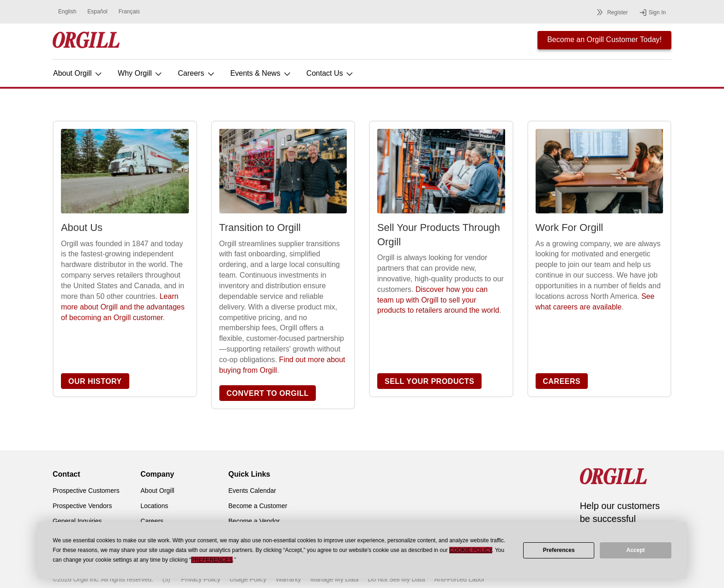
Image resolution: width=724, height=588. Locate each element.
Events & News (261, 73)
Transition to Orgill (260, 227)
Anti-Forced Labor (459, 579)
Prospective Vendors (82, 506)
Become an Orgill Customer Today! (604, 39)
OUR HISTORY (95, 381)
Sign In (652, 12)
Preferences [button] (212, 560)
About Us (82, 227)
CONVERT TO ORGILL (268, 393)
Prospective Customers (86, 491)
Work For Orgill (570, 227)
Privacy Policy (201, 579)
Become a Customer (258, 506)
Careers (196, 73)
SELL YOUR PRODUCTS (429, 381)
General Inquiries (77, 521)
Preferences (559, 550)
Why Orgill (140, 73)
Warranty (288, 579)
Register (611, 12)
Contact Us (331, 73)
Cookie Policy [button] (471, 550)
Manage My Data (334, 579)
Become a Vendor (254, 521)
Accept (636, 550)
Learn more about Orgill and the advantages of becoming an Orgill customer (123, 307)
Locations (154, 506)
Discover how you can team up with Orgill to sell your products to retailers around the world (438, 300)
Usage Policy (248, 579)
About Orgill (78, 73)
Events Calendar (253, 491)
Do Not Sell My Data (396, 579)
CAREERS (562, 381)
